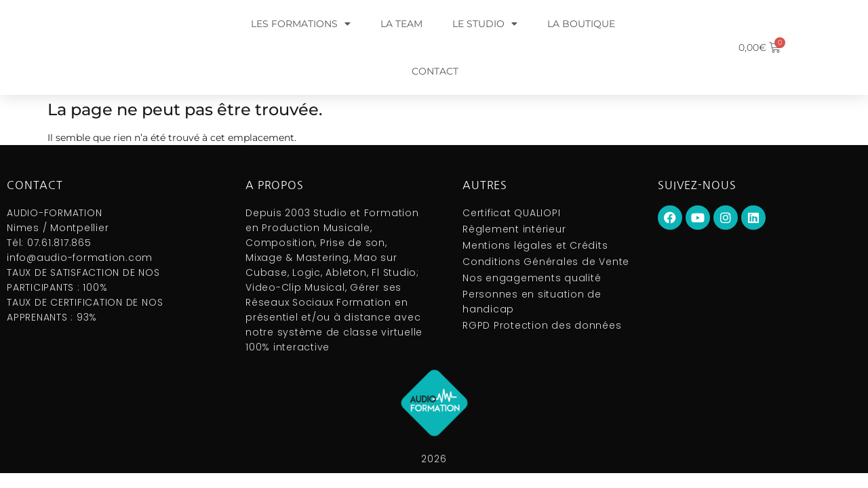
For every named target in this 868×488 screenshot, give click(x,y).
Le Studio (485, 24)
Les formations (301, 24)
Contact (435, 71)
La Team (401, 24)
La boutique (581, 24)
